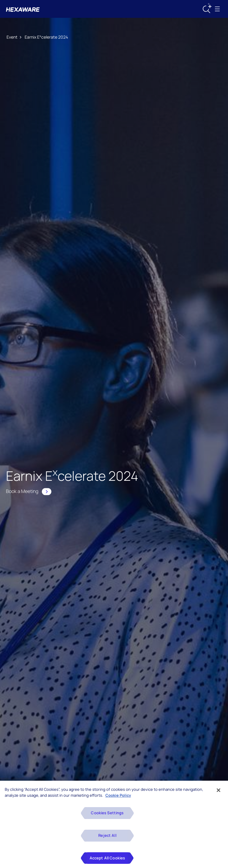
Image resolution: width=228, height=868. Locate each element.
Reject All (107, 839)
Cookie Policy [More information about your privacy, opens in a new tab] (118, 799)
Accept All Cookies (107, 862)
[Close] (218, 794)
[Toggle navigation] (217, 9)
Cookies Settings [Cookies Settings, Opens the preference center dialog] (107, 817)
